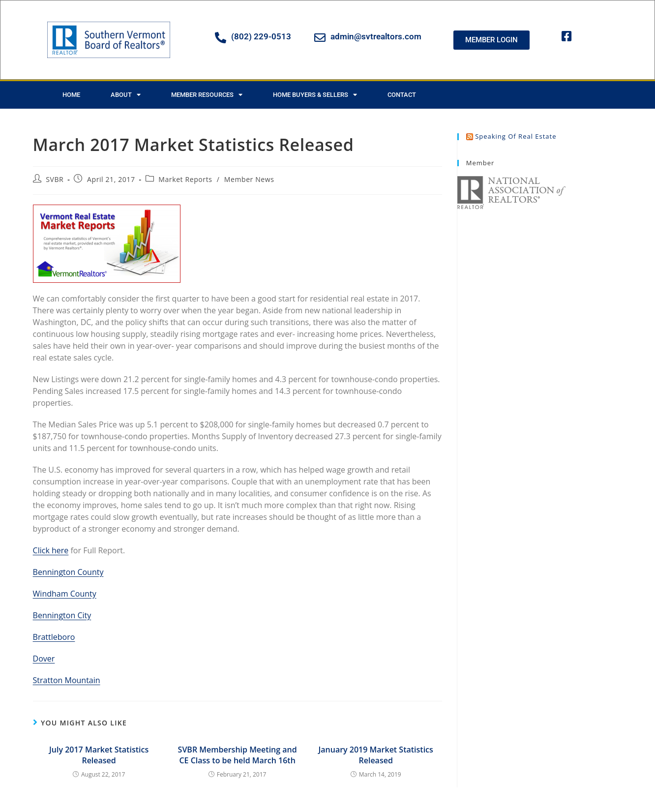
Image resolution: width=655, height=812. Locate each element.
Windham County (65, 594)
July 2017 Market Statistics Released (99, 755)
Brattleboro (54, 637)
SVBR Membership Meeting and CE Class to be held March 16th (238, 755)
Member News (249, 179)
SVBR (55, 179)
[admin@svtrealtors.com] (320, 38)
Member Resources (207, 95)
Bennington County (68, 572)
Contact (402, 95)
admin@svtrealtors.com (376, 36)
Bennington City (62, 615)
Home (71, 95)
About (126, 95)
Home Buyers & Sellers (315, 95)
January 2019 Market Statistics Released (375, 755)
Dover (44, 659)
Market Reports (185, 179)
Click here (51, 550)
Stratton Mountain (67, 680)
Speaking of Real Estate (516, 136)
